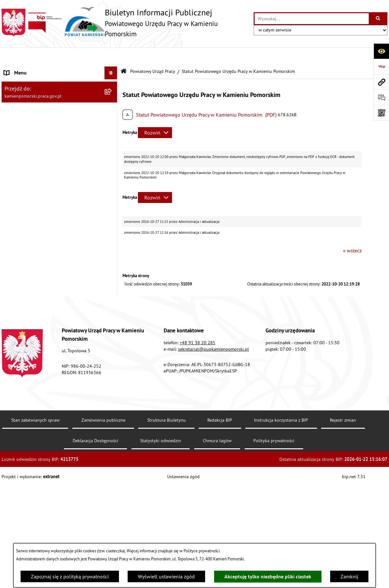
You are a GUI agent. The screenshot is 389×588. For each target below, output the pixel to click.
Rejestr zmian (343, 534)
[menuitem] (59, 86)
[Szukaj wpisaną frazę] (379, 19)
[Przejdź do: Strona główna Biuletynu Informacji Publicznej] (124, 55)
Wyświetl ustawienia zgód (166, 576)
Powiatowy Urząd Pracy (153, 54)
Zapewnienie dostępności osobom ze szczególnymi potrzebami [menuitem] (45, 377)
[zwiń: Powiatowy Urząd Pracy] (112, 69)
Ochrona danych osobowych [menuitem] (35, 360)
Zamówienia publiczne (103, 534)
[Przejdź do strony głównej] (124, 23)
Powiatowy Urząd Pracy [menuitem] (29, 69)
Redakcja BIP (220, 534)
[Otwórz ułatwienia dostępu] (381, 51)
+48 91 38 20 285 (198, 456)
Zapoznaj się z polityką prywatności (70, 576)
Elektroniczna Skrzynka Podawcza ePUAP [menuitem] (49, 334)
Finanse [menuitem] (13, 270)
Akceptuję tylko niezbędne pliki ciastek (268, 577)
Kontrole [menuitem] (14, 229)
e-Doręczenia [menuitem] (18, 321)
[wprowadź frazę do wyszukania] (312, 19)
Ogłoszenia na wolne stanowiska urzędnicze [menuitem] (53, 216)
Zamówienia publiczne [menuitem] (29, 203)
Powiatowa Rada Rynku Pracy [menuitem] (36, 283)
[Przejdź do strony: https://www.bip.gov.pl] (381, 66)
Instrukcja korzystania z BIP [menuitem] (34, 309)
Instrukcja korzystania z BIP (281, 534)
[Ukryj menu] (111, 56)
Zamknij (349, 576)
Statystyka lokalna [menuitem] (24, 296)
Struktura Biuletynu (167, 534)
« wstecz (352, 233)
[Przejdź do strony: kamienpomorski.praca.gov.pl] (381, 82)
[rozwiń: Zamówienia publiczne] (112, 203)
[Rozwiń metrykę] (155, 116)
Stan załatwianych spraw (35, 534)
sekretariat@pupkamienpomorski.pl (213, 463)
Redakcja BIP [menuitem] (18, 347)
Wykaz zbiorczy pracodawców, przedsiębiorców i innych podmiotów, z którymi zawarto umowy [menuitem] (47, 250)
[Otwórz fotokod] (381, 113)
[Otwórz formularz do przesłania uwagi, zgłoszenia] (381, 97)
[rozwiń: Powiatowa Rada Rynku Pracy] (112, 283)
